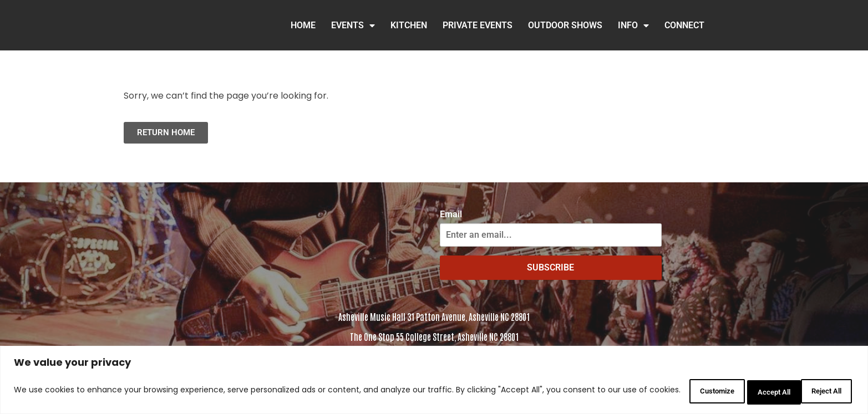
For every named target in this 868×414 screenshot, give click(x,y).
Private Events (478, 25)
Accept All (820, 391)
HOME (303, 25)
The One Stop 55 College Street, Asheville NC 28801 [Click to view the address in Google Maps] (434, 336)
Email (451, 214)
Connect (684, 25)
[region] (434, 381)
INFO (633, 25)
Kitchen (409, 25)
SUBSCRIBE (550, 267)
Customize (677, 391)
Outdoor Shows (565, 25)
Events (353, 25)
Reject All (749, 391)
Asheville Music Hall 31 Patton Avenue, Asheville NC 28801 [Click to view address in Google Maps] (434, 316)
